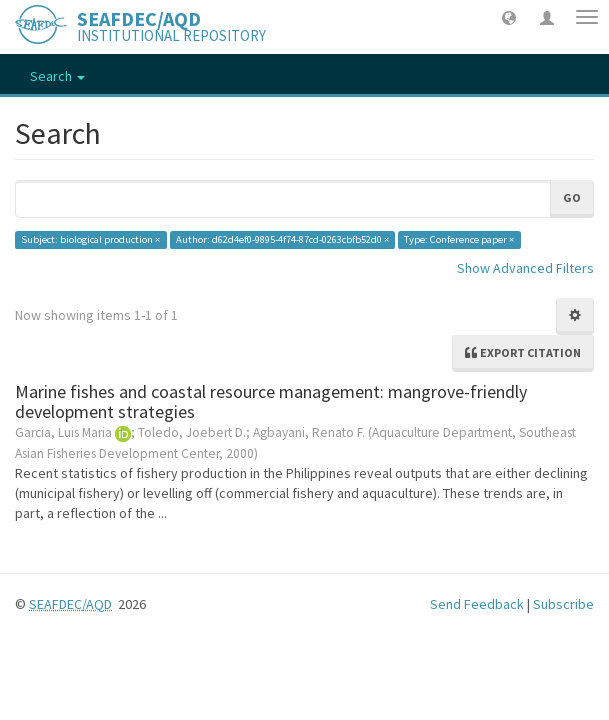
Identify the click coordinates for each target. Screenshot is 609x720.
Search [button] (57, 76)
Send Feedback (477, 604)
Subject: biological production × (90, 239)
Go (572, 197)
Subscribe (563, 604)
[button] (509, 17)
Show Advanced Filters (525, 268)
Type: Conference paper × (459, 239)
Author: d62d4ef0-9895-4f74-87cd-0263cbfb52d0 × (282, 239)
